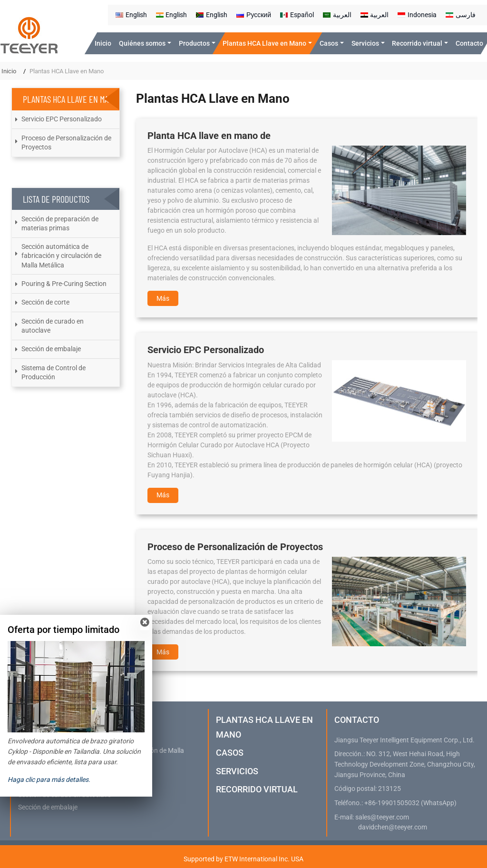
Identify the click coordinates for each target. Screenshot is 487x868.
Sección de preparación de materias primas (60, 223)
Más (163, 298)
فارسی (461, 15)
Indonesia (417, 15)
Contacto (469, 44)
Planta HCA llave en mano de (209, 136)
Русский (254, 15)
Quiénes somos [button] (142, 44)
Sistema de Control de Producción (54, 372)
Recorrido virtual (257, 789)
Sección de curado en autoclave (53, 326)
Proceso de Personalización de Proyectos (235, 547)
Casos (230, 753)
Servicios (237, 771)
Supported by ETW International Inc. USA (243, 859)
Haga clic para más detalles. (49, 779)
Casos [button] (329, 44)
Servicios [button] (365, 44)
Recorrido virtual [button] (417, 44)
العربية (337, 15)
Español (297, 15)
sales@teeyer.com (382, 817)
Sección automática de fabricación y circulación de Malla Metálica (61, 256)
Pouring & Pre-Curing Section (64, 284)
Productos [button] (194, 44)
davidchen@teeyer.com (393, 827)
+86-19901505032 (392, 803)
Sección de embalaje (51, 349)
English (131, 15)
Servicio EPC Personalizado (206, 350)
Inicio (103, 44)
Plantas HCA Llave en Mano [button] (264, 44)
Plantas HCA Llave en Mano (264, 727)
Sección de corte (45, 302)
